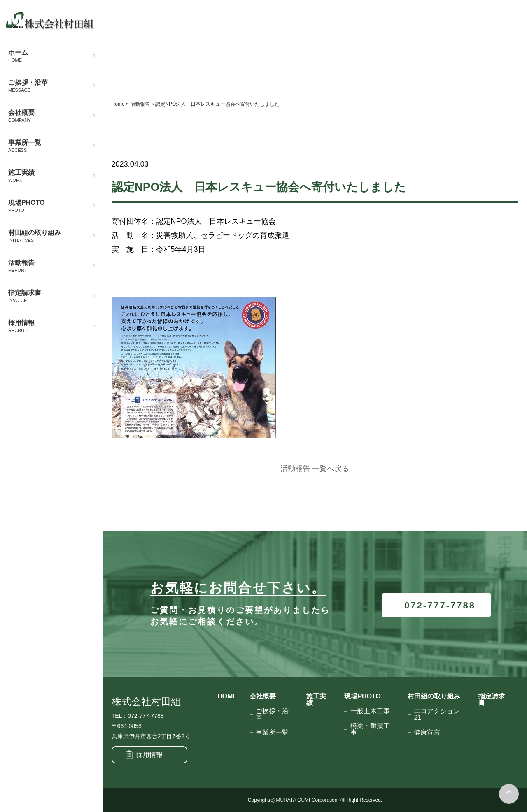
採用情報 (149, 755)
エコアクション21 (437, 714)
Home (118, 104)
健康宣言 (427, 732)
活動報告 (140, 104)
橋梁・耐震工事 (370, 729)
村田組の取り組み (434, 696)
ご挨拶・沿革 (272, 714)
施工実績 (316, 699)
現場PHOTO (363, 696)
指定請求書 (492, 699)
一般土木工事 (370, 711)
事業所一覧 (272, 732)
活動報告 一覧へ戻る (315, 469)
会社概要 (263, 696)
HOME (227, 696)
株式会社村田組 (146, 702)
